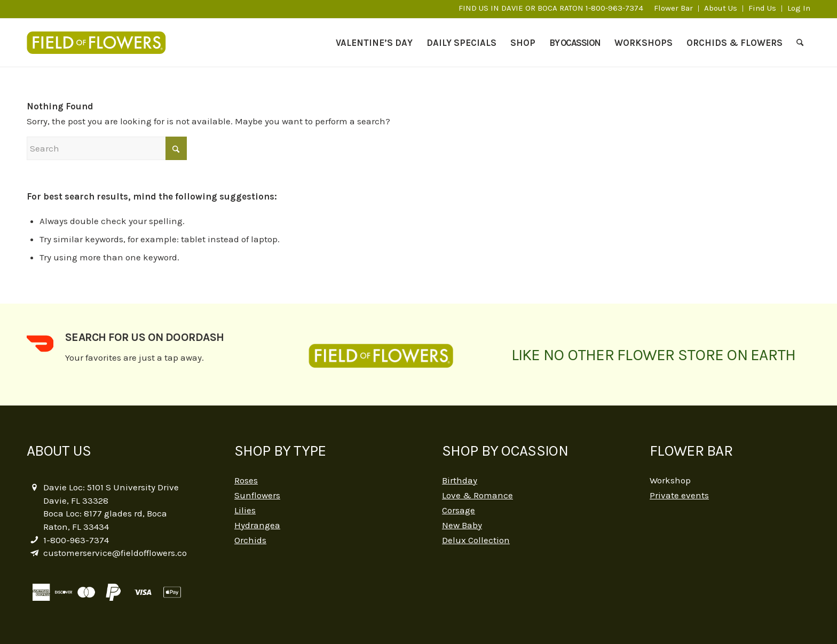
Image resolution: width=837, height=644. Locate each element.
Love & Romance (477, 495)
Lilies (245, 510)
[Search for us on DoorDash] (40, 344)
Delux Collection (476, 540)
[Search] (800, 43)
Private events (679, 495)
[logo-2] (102, 43)
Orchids (250, 540)
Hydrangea (257, 525)
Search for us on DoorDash (145, 337)
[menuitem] (674, 9)
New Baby (462, 525)
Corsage (459, 510)
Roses (246, 480)
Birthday (460, 480)
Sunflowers (257, 495)
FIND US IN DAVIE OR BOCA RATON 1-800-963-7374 (551, 8)
